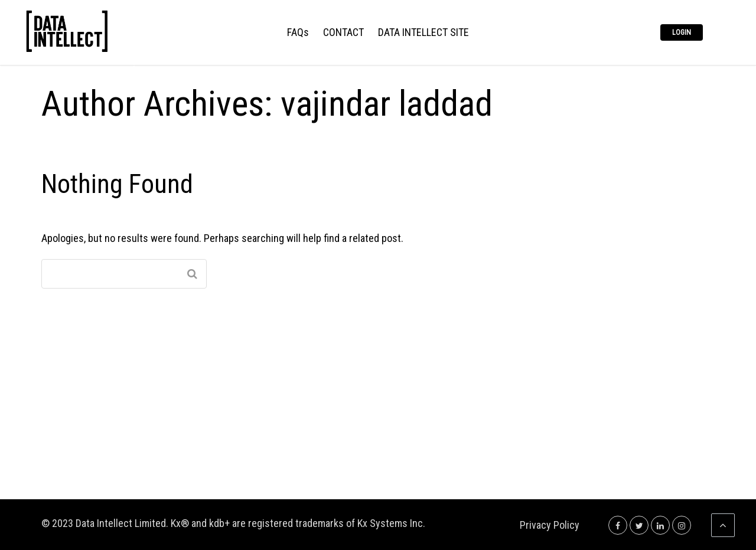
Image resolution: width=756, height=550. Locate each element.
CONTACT (343, 33)
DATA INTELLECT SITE (423, 33)
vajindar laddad (387, 104)
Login (682, 32)
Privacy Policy (550, 525)
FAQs (298, 33)
